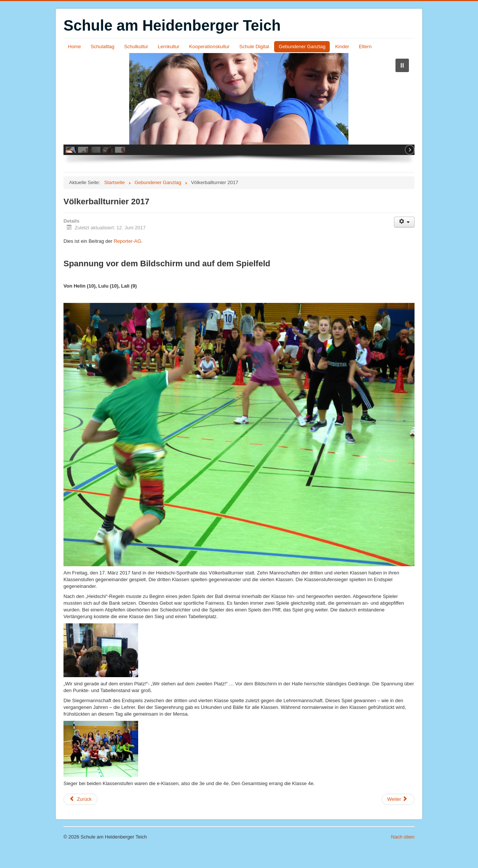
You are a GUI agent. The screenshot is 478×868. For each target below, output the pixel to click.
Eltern (365, 46)
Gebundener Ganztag (302, 46)
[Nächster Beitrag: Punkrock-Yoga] (398, 816)
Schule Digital (254, 46)
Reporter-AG (127, 258)
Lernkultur (169, 46)
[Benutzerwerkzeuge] (404, 239)
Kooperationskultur (209, 46)
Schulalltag (103, 46)
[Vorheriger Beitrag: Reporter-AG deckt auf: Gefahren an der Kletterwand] (80, 816)
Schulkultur (136, 46)
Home (75, 46)
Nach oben (403, 854)
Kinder (342, 46)
